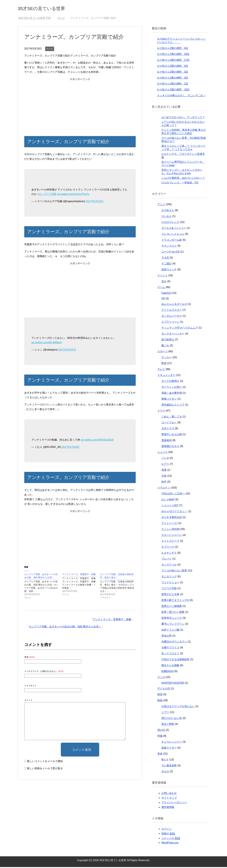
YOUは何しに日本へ (173, 495)
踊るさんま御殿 (170, 666)
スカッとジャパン (172, 536)
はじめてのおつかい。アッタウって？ (183, 118)
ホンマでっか (169, 566)
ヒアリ (165, 465)
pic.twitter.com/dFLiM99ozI (47, 343)
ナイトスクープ (170, 542)
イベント (163, 276)
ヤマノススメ (169, 247)
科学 (164, 483)
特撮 (160, 737)
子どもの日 (164, 689)
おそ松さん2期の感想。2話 (173, 79)
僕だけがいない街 (172, 719)
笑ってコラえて (170, 654)
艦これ (165, 346)
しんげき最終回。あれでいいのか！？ (183, 179)
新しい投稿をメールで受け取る (45, 769)
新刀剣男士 (168, 341)
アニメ (161, 205)
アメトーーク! (169, 524)
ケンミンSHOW (170, 530)
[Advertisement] (80, 105)
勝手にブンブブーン (173, 625)
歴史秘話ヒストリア (173, 406)
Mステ (165, 761)
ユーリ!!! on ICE (171, 253)
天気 (164, 477)
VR (163, 299)
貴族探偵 (166, 441)
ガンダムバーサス (172, 317)
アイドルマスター (172, 311)
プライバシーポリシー (174, 803)
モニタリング (169, 577)
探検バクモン (169, 400)
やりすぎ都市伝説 (172, 518)
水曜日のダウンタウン (174, 643)
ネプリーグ (168, 548)
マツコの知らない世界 (174, 571)
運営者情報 (168, 808)
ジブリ (165, 713)
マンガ (161, 678)
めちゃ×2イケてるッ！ (174, 512)
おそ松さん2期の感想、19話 (173, 91)
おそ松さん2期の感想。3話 (173, 73)
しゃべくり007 (170, 506)
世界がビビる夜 (170, 595)
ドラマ (161, 412)
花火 (164, 282)
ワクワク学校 (169, 589)
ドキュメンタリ (166, 376)
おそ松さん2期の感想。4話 (173, 67)
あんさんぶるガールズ (174, 305)
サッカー (166, 358)
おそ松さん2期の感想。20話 (173, 55)
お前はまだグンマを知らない (178, 707)
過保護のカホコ (170, 447)
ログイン (166, 830)
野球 (164, 364)
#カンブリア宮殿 (47, 195)
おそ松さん (168, 211)
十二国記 (166, 264)
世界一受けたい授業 (173, 613)
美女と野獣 (168, 725)
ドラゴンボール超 (172, 241)
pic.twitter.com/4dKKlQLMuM (97, 441)
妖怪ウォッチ (169, 270)
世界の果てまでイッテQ (175, 601)
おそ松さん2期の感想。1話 (173, 85)
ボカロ (165, 772)
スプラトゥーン (170, 323)
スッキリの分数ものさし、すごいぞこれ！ (181, 96)
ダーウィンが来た (172, 388)
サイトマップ (169, 799)
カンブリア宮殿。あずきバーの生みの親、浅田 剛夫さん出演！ (65, 628)
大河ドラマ (168, 429)
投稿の (168, 835)
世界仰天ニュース (172, 619)
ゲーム (161, 288)
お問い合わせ (169, 794)
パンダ (165, 459)
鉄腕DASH (167, 672)
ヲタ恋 (165, 259)
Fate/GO (166, 294)
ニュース (163, 453)
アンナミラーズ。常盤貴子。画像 (112, 620)
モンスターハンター (173, 335)
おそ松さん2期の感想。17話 (173, 61)
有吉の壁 (166, 637)
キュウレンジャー (172, 743)
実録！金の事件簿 (172, 394)
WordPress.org (170, 844)
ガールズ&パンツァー (174, 229)
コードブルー (169, 423)
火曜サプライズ (170, 648)
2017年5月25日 (95, 202)
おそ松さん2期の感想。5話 (173, 49)
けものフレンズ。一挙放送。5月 (180, 184)
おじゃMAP (168, 500)
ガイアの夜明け (170, 382)
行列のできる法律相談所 (175, 660)
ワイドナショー (170, 583)
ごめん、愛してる (172, 418)
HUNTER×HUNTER (173, 684)
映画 (160, 701)
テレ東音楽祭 (169, 766)
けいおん (166, 217)
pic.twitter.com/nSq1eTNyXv (73, 195)
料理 (160, 695)
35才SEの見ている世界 (48, 9)
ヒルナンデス (169, 554)
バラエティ (164, 489)
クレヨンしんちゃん (173, 235)
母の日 (161, 731)
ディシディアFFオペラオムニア (180, 329)
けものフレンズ (170, 223)
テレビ (50, 50)
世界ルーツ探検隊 (172, 607)
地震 (164, 471)
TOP (35, 19)
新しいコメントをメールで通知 (45, 762)
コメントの (171, 839)
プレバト (166, 560)
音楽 (160, 755)
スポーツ (163, 352)
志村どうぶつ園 (170, 631)
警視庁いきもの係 (172, 435)
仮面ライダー (169, 749)
